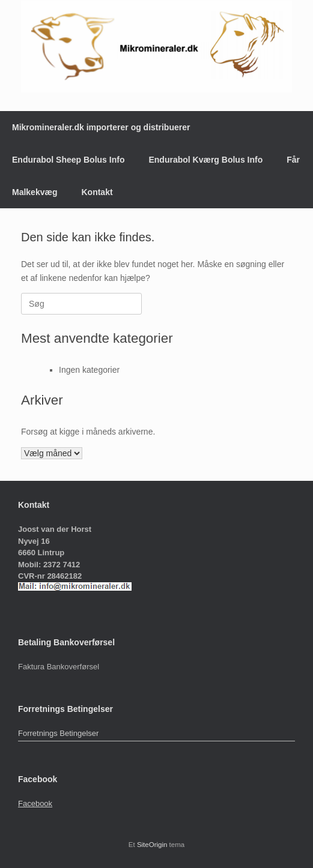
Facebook (35, 803)
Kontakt (97, 192)
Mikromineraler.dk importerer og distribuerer (101, 127)
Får (293, 160)
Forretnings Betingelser (58, 733)
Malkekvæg (35, 192)
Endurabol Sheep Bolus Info (68, 160)
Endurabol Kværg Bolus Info (205, 160)
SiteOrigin (152, 845)
